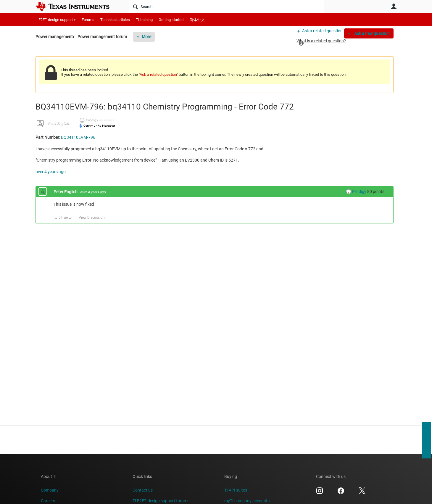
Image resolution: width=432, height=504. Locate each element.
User (394, 6)
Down (70, 224)
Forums (88, 20)
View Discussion (92, 222)
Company (50, 490)
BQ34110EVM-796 (354, 120)
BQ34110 (346, 111)
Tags (362, 132)
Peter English (58, 128)
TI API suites (236, 490)
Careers (48, 501)
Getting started (171, 20)
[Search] (227, 7)
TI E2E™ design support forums (161, 501)
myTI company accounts (247, 501)
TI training (144, 20)
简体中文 (197, 20)
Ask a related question (319, 33)
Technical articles (115, 20)
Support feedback (426, 440)
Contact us (143, 490)
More (156, 37)
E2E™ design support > (57, 20)
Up (56, 224)
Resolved (339, 61)
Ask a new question (371, 33)
